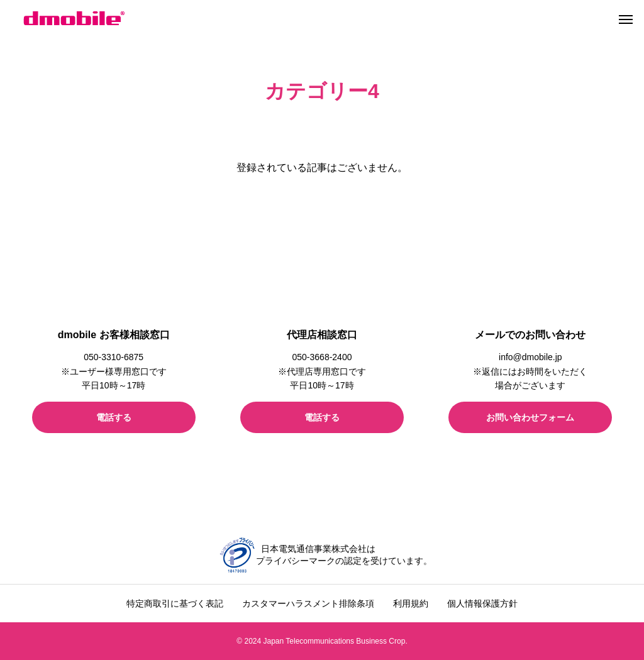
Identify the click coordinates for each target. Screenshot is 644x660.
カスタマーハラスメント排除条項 (308, 603)
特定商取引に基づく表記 (175, 603)
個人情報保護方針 (482, 603)
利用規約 (411, 603)
